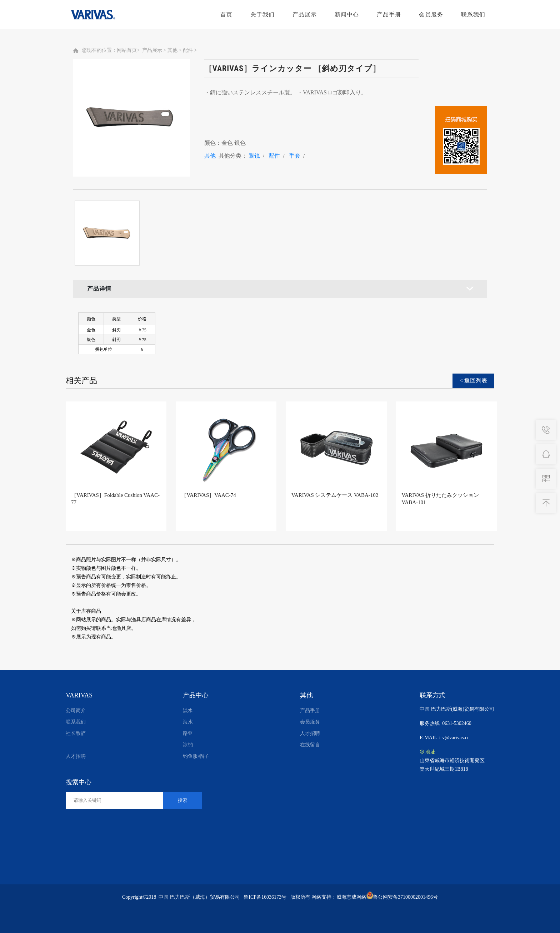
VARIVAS (79, 695)
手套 (295, 156)
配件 (188, 50)
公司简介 (76, 710)
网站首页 (127, 50)
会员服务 (431, 14)
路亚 (188, 733)
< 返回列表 (473, 381)
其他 (172, 50)
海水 (188, 722)
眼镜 (254, 156)
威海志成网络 (351, 897)
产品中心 (196, 695)
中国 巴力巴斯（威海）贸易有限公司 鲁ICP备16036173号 (222, 897)
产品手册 (389, 14)
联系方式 (432, 695)
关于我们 (262, 14)
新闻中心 (347, 14)
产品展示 (305, 14)
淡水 (188, 710)
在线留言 (310, 745)
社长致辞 (76, 733)
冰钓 (188, 745)
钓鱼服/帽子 (196, 756)
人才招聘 (76, 756)
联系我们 (473, 14)
